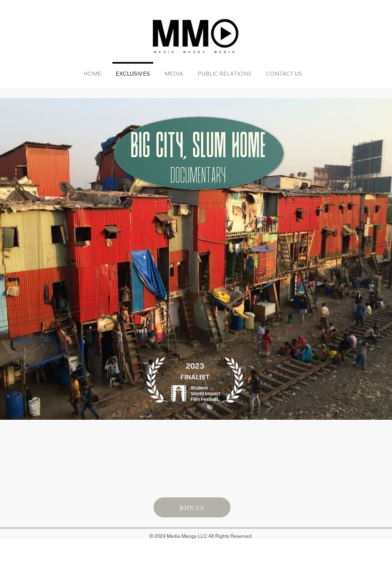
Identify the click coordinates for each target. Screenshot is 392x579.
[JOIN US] (192, 507)
